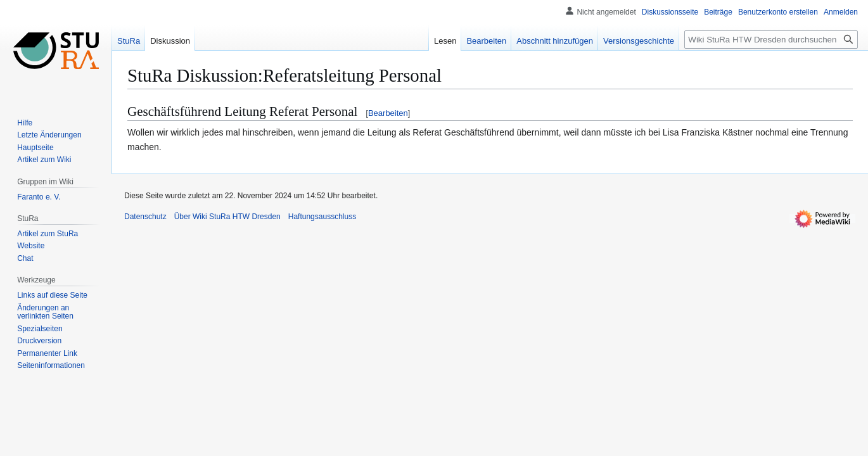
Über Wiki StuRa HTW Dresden (227, 217)
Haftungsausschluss (322, 217)
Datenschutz (145, 217)
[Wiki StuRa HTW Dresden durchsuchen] (771, 40)
